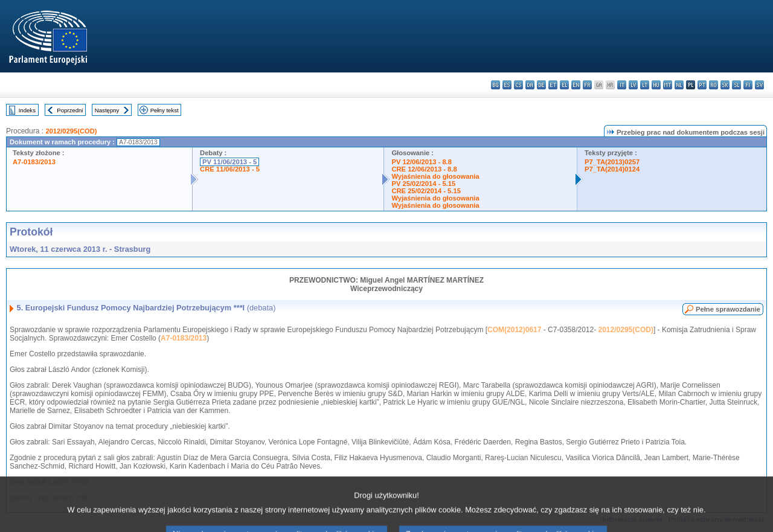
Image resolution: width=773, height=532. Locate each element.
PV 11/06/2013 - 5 (229, 162)
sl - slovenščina (736, 85)
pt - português (702, 85)
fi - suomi (748, 85)
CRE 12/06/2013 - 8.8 (424, 169)
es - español (507, 85)
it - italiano (622, 85)
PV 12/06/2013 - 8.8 (422, 162)
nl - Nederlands (679, 85)
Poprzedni (70, 110)
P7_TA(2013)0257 (612, 162)
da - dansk (530, 85)
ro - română (714, 85)
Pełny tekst (165, 110)
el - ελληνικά (564, 85)
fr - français (587, 85)
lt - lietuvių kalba (645, 85)
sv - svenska (759, 85)
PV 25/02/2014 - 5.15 (423, 184)
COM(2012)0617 (514, 330)
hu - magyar (656, 85)
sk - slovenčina (725, 85)
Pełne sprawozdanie (728, 309)
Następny (107, 110)
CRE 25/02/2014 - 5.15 (426, 191)
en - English (576, 85)
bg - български (496, 85)
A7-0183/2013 (34, 162)
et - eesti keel (553, 85)
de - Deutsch (541, 85)
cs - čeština (518, 85)
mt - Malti (668, 85)
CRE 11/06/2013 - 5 (230, 169)
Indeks (27, 110)
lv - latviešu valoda (633, 85)
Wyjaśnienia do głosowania (435, 176)
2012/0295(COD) (71, 131)
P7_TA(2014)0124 (612, 169)
